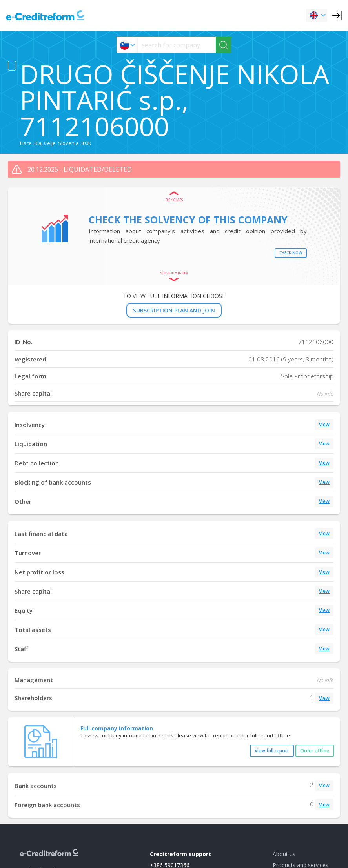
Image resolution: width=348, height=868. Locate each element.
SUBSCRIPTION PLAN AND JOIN (174, 310)
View (324, 424)
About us (284, 854)
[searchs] (177, 45)
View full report (272, 751)
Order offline (315, 751)
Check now (291, 253)
